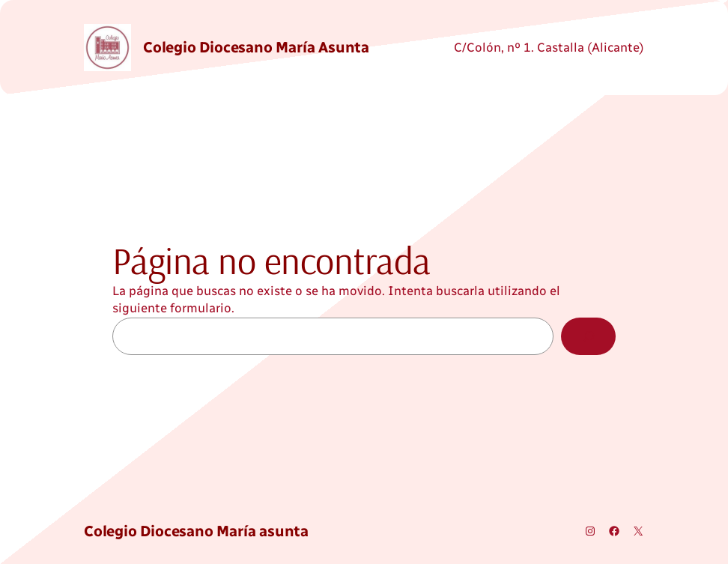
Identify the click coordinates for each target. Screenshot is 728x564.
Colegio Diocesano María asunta (256, 47)
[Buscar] (588, 336)
